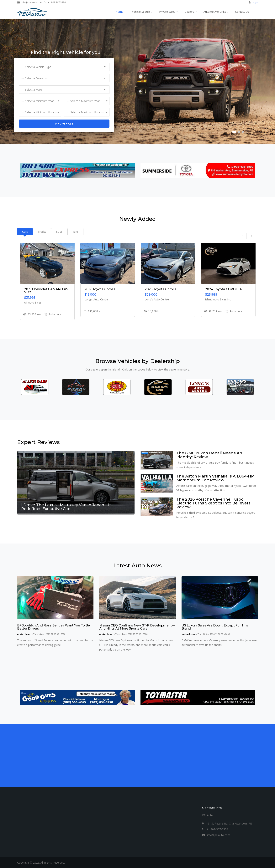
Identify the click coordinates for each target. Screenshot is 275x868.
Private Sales (167, 12)
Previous (243, 236)
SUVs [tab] (59, 232)
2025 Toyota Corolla (161, 289)
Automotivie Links (215, 12)
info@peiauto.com (30, 2)
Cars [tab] (25, 232)
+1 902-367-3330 (215, 829)
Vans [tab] (75, 232)
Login (255, 2)
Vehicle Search (141, 12)
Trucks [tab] (42, 232)
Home (119, 12)
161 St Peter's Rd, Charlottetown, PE (227, 823)
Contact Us (242, 12)
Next (251, 236)
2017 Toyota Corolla (100, 289)
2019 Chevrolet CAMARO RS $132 (46, 291)
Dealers (189, 12)
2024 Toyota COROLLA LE (226, 289)
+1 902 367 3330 (55, 2)
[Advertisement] (133, 756)
